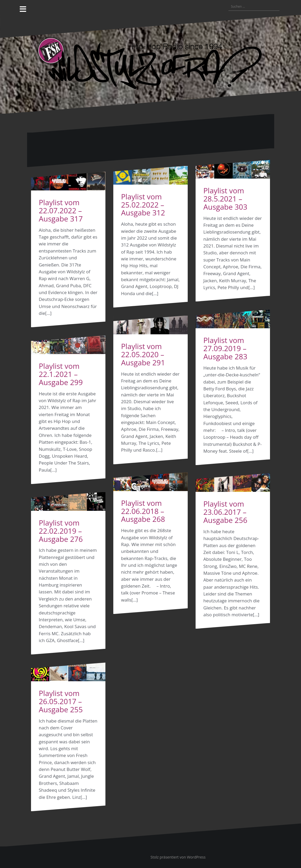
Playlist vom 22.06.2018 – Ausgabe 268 (143, 511)
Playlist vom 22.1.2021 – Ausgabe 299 (61, 374)
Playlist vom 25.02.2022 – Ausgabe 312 (143, 205)
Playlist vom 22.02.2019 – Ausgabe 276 (61, 531)
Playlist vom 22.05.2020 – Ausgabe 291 (143, 354)
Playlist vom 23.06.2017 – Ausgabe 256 (225, 512)
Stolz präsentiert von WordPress (178, 857)
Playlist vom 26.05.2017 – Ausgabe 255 (61, 701)
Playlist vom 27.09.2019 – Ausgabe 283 (225, 348)
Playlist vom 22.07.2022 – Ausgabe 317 (61, 210)
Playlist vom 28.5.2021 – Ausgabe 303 (225, 199)
